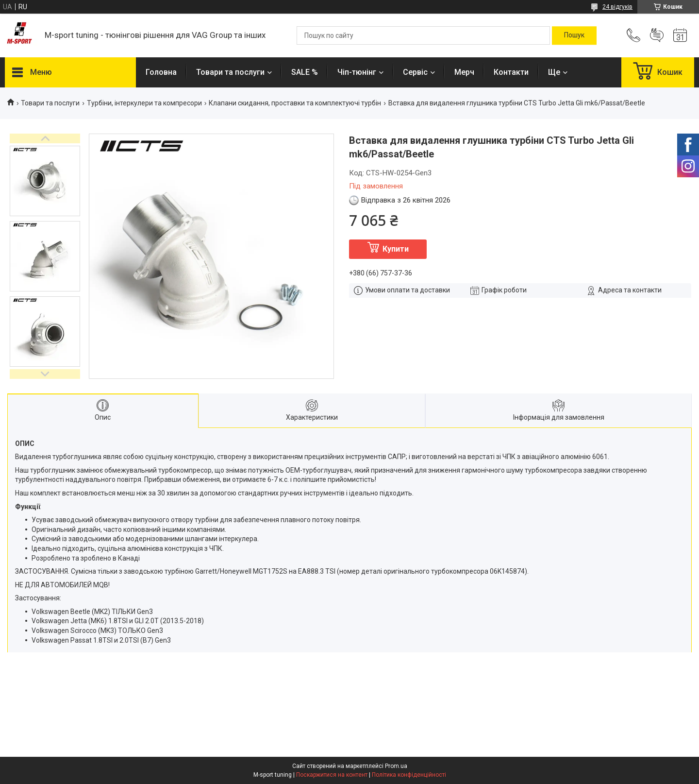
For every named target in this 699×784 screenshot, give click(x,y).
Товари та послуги (230, 72)
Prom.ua (396, 766)
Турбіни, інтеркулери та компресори (144, 103)
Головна (161, 72)
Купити (396, 249)
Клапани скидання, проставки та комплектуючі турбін (295, 103)
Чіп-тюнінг (357, 72)
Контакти (511, 72)
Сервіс (415, 72)
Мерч (464, 72)
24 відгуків (617, 7)
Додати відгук (657, 35)
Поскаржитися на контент (332, 775)
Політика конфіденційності (409, 775)
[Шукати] (574, 35)
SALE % (305, 72)
